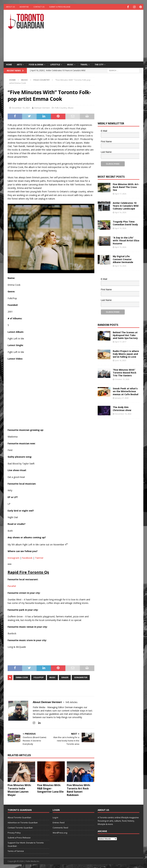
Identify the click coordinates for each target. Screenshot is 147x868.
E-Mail (104, 131)
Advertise (24, 7)
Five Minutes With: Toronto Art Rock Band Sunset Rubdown (79, 790)
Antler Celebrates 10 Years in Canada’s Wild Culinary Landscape (126, 205)
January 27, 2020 (122, 398)
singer (65, 677)
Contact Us (39, 7)
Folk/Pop (39, 677)
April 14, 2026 (121, 265)
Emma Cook (22, 677)
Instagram (14, 558)
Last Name (106, 152)
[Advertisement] (99, 35)
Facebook (27, 558)
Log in (55, 817)
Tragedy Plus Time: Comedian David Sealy (125, 223)
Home (9, 64)
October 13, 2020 (122, 379)
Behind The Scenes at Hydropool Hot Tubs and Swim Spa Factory (125, 335)
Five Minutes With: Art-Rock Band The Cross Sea (126, 187)
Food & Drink (36, 64)
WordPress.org (60, 832)
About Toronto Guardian (19, 817)
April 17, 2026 (121, 193)
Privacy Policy (14, 832)
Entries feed (59, 822)
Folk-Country (61, 107)
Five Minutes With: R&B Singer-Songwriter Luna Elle (50, 788)
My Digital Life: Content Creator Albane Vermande (123, 259)
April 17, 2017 (121, 341)
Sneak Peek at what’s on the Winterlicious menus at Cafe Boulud (126, 391)
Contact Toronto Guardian (20, 827)
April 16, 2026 (121, 212)
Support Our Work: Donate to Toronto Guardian (26, 844)
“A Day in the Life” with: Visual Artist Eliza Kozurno (126, 240)
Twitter (39, 558)
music (52, 677)
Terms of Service (16, 851)
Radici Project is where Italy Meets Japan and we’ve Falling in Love (126, 354)
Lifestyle (55, 64)
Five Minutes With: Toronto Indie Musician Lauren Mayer (19, 790)
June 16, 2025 (121, 360)
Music (70, 64)
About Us (10, 7)
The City (99, 64)
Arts (19, 64)
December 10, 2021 (21, 107)
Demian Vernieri (42, 107)
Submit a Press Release (60, 7)
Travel (84, 64)
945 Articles (72, 702)
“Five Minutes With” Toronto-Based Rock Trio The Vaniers (125, 372)
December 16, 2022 (123, 413)
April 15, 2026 (121, 247)
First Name (106, 141)
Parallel (12, 586)
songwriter (81, 677)
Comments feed (60, 827)
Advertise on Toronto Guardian (23, 822)
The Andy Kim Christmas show (122, 408)
